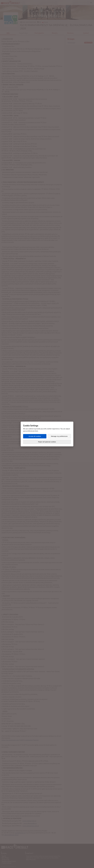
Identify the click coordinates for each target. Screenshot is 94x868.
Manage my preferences (59, 436)
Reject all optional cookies (47, 442)
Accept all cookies (35, 436)
